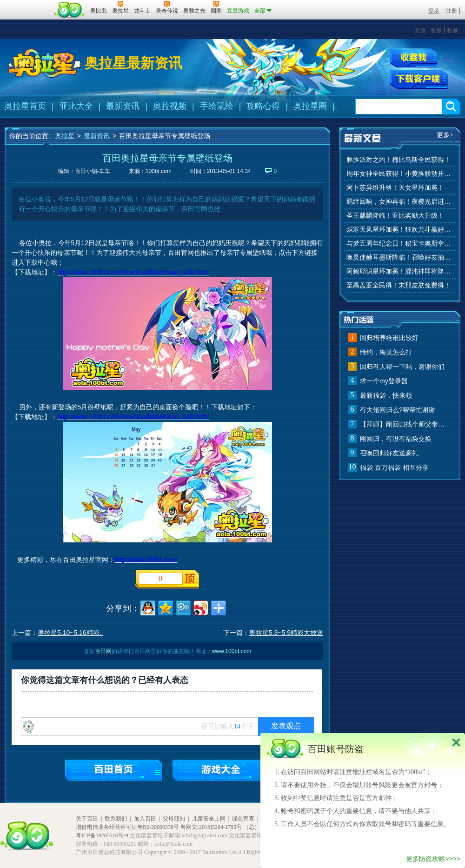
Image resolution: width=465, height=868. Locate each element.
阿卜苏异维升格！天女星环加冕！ (395, 188)
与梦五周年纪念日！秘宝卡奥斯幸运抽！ (400, 244)
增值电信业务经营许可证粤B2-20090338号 (127, 827)
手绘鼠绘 (217, 106)
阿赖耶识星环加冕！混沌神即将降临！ (400, 271)
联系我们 (116, 819)
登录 (434, 11)
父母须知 (174, 819)
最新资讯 (123, 106)
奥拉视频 (170, 106)
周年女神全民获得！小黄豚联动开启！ (400, 174)
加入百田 (145, 819)
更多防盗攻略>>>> (433, 859)
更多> (445, 135)
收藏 (452, 30)
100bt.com (159, 171)
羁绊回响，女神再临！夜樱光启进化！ (400, 202)
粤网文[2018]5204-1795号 (211, 827)
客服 (436, 30)
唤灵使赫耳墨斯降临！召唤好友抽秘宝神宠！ (400, 257)
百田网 (70, 10)
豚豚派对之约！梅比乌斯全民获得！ (399, 160)
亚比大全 (76, 106)
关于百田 (87, 819)
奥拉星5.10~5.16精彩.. (70, 633)
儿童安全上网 (209, 819)
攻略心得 (263, 106)
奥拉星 (65, 136)
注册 (452, 11)
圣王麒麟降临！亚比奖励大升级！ (395, 216)
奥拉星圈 (310, 106)
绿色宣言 (243, 819)
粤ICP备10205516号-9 (102, 835)
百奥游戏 (28, 4)
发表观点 (286, 726)
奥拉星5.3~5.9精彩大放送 (286, 633)
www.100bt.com (232, 651)
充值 (420, 30)
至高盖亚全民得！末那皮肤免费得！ (399, 285)
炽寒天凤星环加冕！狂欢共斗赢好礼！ (400, 230)
